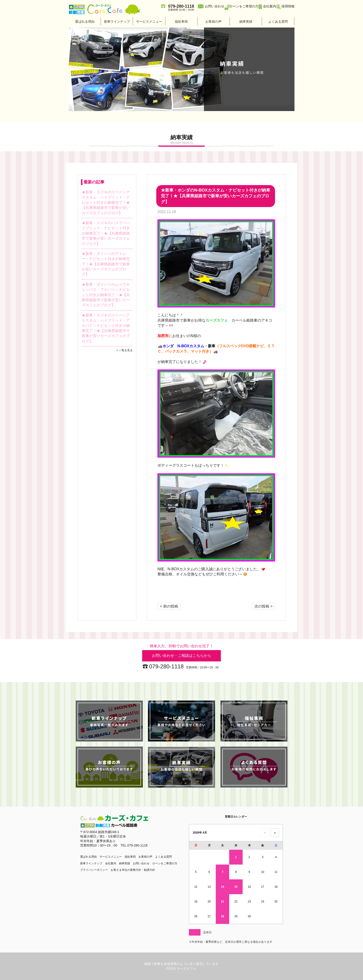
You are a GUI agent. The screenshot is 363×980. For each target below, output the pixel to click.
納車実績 (246, 22)
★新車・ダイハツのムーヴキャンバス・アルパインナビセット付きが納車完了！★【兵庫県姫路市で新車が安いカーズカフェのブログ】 (106, 295)
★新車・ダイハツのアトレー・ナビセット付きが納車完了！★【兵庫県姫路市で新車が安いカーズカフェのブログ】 (106, 264)
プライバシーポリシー (94, 870)
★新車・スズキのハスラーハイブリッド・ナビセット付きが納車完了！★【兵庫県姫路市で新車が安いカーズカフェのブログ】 (106, 233)
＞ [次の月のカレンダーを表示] (275, 833)
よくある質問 (278, 22)
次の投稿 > (263, 606)
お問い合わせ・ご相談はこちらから (181, 656)
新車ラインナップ (117, 22)
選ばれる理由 (85, 22)
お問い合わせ (215, 6)
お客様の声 (213, 22)
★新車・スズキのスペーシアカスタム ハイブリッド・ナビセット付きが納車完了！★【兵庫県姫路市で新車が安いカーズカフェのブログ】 (106, 203)
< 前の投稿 (169, 606)
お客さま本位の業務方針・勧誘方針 (133, 870)
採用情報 (288, 6)
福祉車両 (181, 22)
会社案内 (269, 6)
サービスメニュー (149, 22)
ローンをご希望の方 (244, 6)
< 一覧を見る (125, 350)
